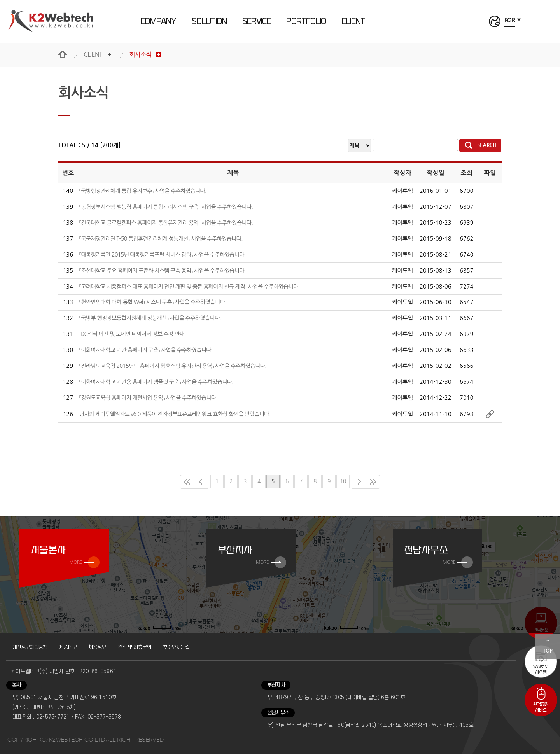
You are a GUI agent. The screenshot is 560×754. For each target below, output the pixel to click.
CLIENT (353, 21)
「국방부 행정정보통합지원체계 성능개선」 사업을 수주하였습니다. (150, 318)
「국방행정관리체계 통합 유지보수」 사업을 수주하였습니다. (143, 191)
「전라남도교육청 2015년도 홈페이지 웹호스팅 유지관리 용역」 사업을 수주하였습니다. (173, 366)
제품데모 (68, 647)
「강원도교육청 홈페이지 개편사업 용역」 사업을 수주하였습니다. (148, 398)
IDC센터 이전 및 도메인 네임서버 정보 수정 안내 (132, 334)
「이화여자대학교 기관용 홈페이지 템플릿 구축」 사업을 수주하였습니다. (156, 382)
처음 (187, 482)
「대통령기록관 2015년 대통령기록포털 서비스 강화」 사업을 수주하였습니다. (162, 255)
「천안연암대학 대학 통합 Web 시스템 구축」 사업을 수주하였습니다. (153, 302)
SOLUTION (209, 21)
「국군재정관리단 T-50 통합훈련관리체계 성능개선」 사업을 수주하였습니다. (161, 239)
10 (343, 481)
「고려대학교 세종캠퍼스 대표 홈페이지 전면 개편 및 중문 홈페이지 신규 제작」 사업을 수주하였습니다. (189, 287)
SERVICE (256, 21)
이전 (201, 482)
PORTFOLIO (306, 21)
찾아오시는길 (176, 647)
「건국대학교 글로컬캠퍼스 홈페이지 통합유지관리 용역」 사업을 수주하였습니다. (166, 223)
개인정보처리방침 (30, 647)
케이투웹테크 (51, 21)
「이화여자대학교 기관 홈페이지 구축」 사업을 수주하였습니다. (146, 350)
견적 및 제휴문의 (135, 647)
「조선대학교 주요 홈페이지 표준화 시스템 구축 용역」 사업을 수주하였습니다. (162, 271)
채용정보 (97, 647)
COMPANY (158, 21)
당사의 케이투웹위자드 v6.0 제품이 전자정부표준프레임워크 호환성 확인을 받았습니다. (175, 414)
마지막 (373, 482)
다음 (359, 482)
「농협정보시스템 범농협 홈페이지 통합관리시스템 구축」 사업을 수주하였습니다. (166, 207)
